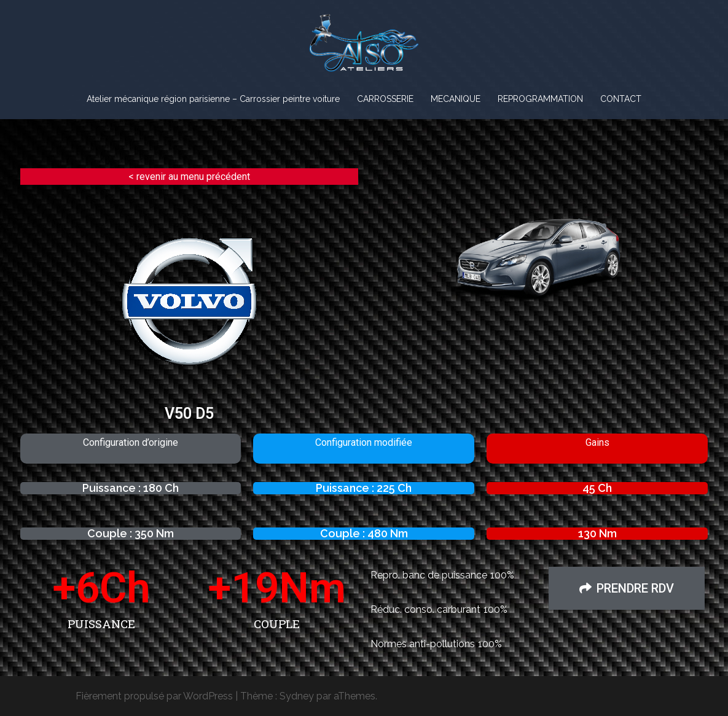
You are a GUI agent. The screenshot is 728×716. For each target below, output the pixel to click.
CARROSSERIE (385, 99)
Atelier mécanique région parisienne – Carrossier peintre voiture (213, 99)
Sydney (297, 696)
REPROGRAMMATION (540, 99)
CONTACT (621, 99)
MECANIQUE (456, 99)
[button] (627, 588)
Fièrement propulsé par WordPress (154, 696)
